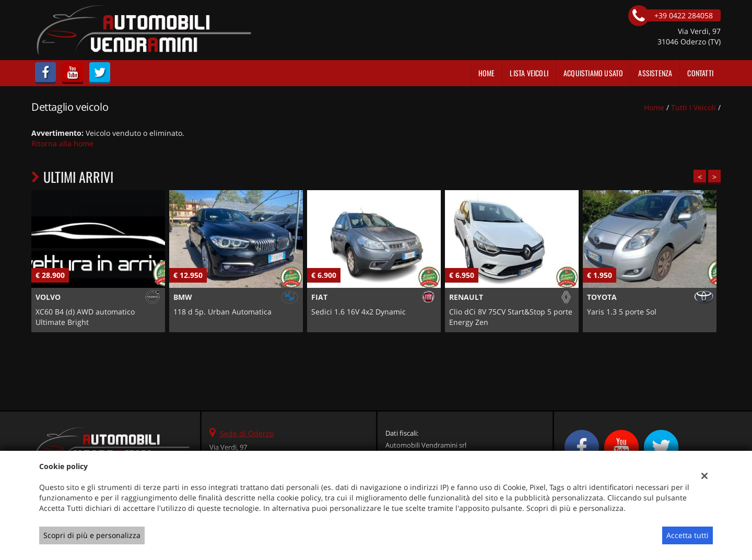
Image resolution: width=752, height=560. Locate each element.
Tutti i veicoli (694, 107)
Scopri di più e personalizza (92, 535)
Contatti (700, 73)
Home (487, 73)
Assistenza (655, 73)
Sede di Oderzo (247, 433)
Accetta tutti (688, 535)
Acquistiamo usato (593, 73)
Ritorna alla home (62, 143)
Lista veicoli (529, 73)
